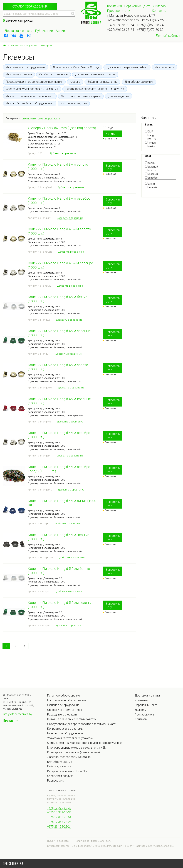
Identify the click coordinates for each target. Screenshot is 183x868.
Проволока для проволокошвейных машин (34, 82)
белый (150, 163)
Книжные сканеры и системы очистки (72, 719)
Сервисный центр (137, 6)
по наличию (29, 118)
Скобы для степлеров (54, 74)
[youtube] (21, 36)
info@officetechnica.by (123, 20)
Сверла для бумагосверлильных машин (32, 89)
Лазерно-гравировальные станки (69, 757)
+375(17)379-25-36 (155, 20)
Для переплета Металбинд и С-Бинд (76, 67)
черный (151, 187)
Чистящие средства (74, 103)
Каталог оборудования (30, 7)
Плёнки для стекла (59, 766)
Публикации (44, 31)
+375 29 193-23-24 (59, 827)
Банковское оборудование (65, 733)
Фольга (75, 82)
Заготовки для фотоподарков (81, 96)
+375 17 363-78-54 (59, 817)
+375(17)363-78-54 (121, 25)
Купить (110, 134)
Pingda (150, 143)
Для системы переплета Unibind (127, 67)
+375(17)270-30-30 (150, 30)
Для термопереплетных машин (95, 74)
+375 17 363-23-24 (59, 822)
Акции (60, 31)
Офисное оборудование (63, 705)
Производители (119, 11)
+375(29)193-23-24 (121, 30)
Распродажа (56, 781)
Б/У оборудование (60, 762)
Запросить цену (113, 167)
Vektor (150, 146)
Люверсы (46, 45)
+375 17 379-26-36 (59, 812)
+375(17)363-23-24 (150, 25)
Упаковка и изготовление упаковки (70, 738)
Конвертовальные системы (65, 729)
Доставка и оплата (18, 31)
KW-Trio (151, 139)
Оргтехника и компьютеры (64, 710)
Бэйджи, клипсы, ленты (102, 82)
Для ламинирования (19, 74)
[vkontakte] (14, 36)
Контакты (159, 11)
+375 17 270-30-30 (59, 808)
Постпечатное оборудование (67, 700)
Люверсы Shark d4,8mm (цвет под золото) (62, 128)
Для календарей (119, 96)
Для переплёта (165, 67)
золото (151, 170)
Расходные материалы (24, 45)
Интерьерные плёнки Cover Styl (67, 771)
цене (40, 118)
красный (151, 174)
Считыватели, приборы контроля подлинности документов (85, 743)
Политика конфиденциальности (93, 841)
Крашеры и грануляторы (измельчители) (73, 752)
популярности (52, 118)
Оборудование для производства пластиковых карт (81, 724)
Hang (149, 135)
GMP (149, 132)
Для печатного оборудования (26, 67)
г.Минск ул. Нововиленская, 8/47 (131, 16)
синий (150, 184)
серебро (151, 178)
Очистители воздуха (60, 776)
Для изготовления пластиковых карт (30, 96)
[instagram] (29, 36)
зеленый (152, 167)
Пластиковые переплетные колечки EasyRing (95, 89)
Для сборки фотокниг (139, 82)
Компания (114, 6)
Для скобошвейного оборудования (30, 103)
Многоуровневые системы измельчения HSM (77, 748)
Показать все (153, 190)
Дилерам (160, 6)
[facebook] (6, 36)
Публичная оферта (58, 841)
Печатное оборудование (64, 696)
